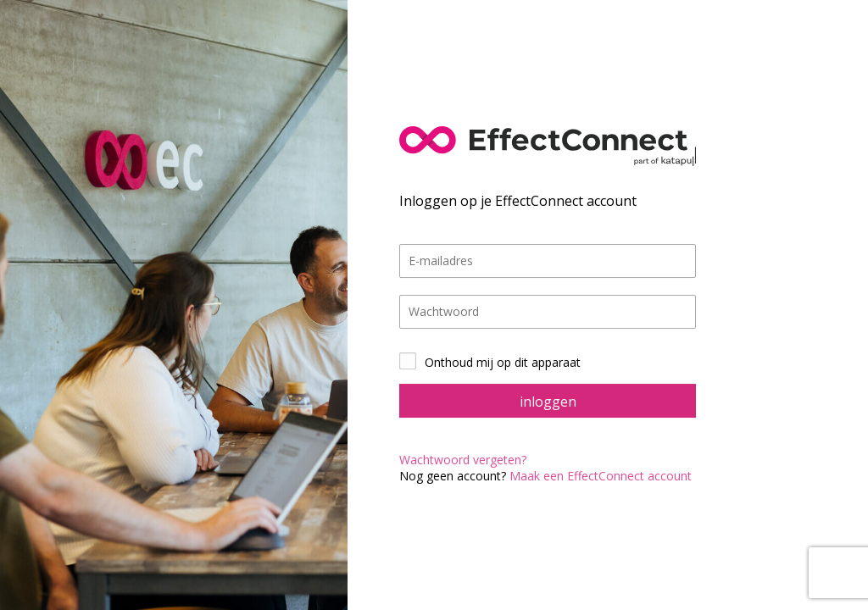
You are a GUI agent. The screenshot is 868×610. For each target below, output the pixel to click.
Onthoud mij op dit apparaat (503, 362)
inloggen (548, 402)
